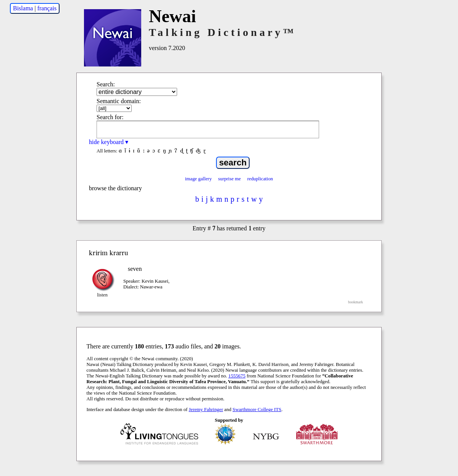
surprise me (230, 179)
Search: (106, 84)
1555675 (237, 376)
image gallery (198, 179)
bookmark (356, 302)
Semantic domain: (119, 101)
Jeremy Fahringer (206, 410)
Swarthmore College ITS (257, 410)
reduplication (260, 179)
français (47, 8)
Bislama (23, 8)
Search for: (110, 117)
